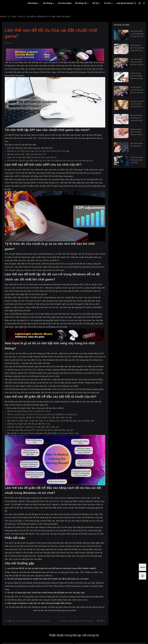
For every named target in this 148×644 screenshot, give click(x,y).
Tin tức (13, 17)
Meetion (4, 17)
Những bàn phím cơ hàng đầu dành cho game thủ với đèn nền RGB (137, 34)
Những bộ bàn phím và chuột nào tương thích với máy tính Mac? (137, 48)
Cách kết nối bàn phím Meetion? (137, 145)
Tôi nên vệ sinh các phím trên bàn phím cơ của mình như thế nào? (137, 90)
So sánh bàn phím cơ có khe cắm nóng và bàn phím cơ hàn (137, 104)
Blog (21, 17)
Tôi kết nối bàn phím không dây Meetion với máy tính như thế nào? (137, 76)
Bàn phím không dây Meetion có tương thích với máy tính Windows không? (137, 118)
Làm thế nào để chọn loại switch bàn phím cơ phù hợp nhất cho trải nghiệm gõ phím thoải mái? (137, 62)
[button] (135, 3)
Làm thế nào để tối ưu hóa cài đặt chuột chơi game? (49, 17)
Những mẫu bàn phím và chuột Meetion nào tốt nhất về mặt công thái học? (137, 132)
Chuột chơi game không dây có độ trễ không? (137, 160)
